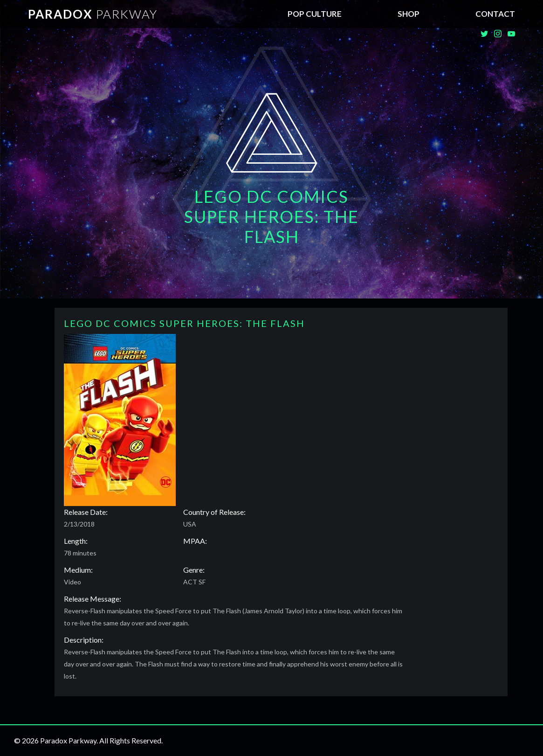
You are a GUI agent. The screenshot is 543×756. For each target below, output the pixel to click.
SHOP (409, 14)
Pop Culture (315, 14)
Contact (495, 14)
